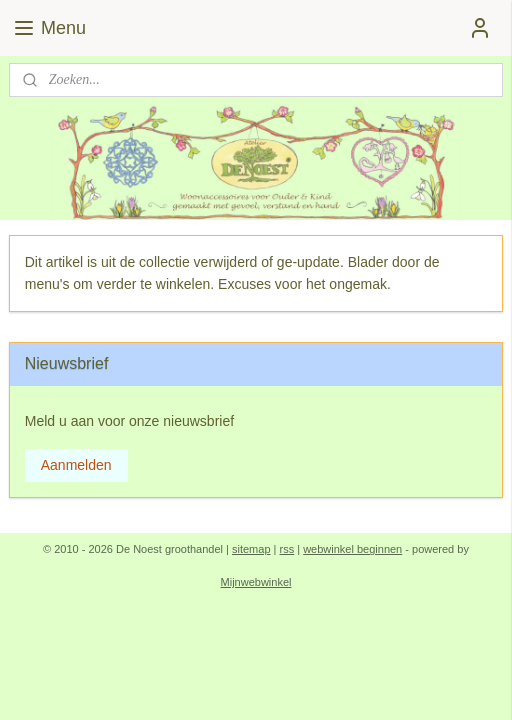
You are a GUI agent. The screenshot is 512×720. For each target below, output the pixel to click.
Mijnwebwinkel (256, 582)
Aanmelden (76, 465)
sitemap (251, 549)
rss (287, 549)
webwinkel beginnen (352, 549)
